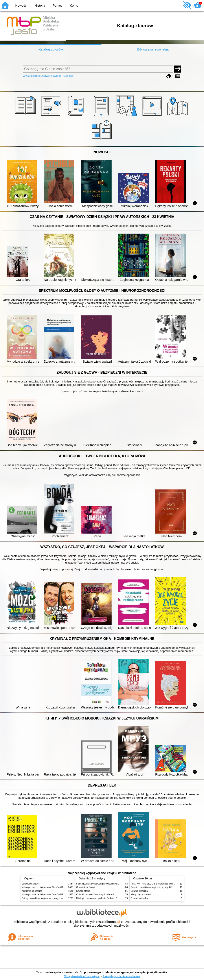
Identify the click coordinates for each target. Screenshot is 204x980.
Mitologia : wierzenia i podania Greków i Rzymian (46, 887)
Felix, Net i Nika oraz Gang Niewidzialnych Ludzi (100, 884)
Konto (74, 6)
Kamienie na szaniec (32, 891)
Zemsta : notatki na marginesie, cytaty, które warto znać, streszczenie (165, 887)
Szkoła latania (83, 891)
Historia (40, 6)
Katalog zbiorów (51, 49)
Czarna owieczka (139, 891)
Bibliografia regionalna (153, 49)
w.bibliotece (109, 922)
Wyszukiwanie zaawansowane (42, 76)
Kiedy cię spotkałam (141, 895)
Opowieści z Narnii (31, 884)
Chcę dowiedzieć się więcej (82, 976)
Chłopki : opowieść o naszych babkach (95, 895)
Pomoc (58, 6)
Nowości (21, 6)
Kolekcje (68, 76)
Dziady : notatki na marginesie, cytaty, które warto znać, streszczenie (56, 898)
